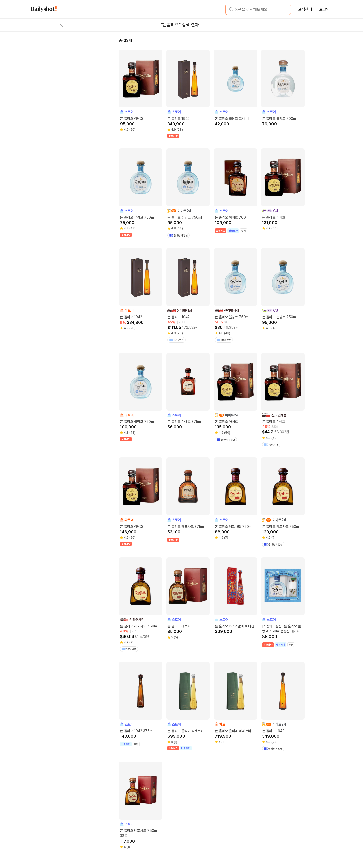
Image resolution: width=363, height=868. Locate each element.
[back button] (62, 25)
